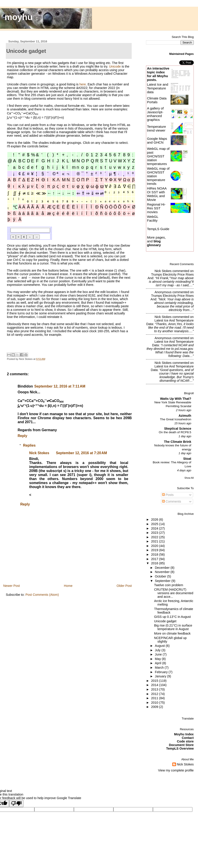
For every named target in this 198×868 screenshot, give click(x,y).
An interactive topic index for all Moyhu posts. (158, 74)
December (163, 568)
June (159, 654)
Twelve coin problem (169, 585)
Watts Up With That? (176, 399)
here (83, 84)
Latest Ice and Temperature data (157, 88)
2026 (155, 520)
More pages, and (156, 241)
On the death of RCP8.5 (175, 432)
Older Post (124, 586)
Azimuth (185, 416)
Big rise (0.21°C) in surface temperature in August (173, 627)
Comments (172, 501)
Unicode (115, 66)
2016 (155, 563)
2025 (155, 524)
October (161, 576)
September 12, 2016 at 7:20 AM (81, 453)
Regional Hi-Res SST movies (156, 208)
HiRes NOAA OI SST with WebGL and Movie (157, 194)
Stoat (187, 459)
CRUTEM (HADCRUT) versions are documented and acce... (174, 593)
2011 (155, 698)
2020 (155, 546)
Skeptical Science (178, 429)
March (160, 668)
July (158, 650)
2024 (155, 528)
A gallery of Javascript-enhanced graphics (155, 114)
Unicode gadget (165, 621)
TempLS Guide (158, 229)
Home (68, 586)
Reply (22, 436)
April (159, 663)
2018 (155, 555)
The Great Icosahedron (176, 419)
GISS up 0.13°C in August (172, 617)
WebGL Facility (152, 219)
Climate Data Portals (157, 100)
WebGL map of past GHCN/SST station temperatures (158, 156)
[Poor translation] (16, 803)
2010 (155, 703)
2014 (155, 685)
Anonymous (163, 292)
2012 (155, 694)
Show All (189, 478)
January (161, 676)
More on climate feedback (172, 633)
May (158, 659)
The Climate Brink (178, 442)
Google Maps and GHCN (157, 140)
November (163, 572)
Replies (29, 445)
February (162, 672)
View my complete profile (176, 770)
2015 (155, 681)
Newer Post (11, 586)
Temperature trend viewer (156, 128)
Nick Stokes (39, 453)
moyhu (19, 17)
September (163, 581)
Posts (168, 495)
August (160, 646)
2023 (155, 533)
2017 (155, 559)
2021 (155, 541)
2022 (155, 537)
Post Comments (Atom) (42, 595)
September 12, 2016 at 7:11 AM (60, 386)
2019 (155, 550)
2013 (155, 689)
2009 (155, 707)
